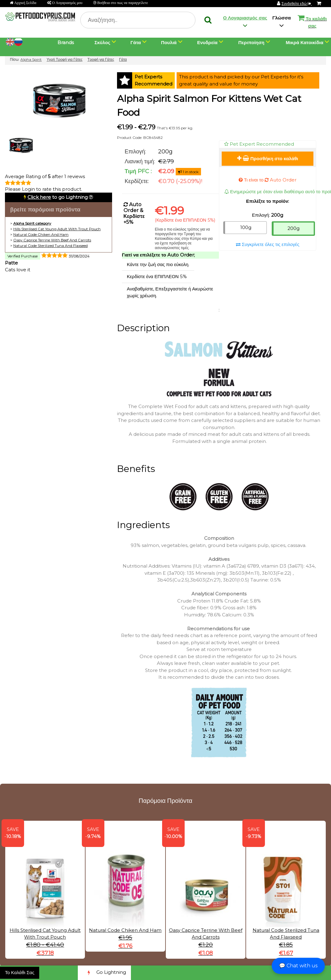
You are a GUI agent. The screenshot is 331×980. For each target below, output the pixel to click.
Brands (66, 42)
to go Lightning (58, 197)
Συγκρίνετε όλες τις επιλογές (268, 244)
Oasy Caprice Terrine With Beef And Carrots (52, 240)
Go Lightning (104, 973)
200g (293, 228)
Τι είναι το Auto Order (268, 180)
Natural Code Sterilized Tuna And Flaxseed (50, 246)
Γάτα (123, 59)
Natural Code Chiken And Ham (41, 234)
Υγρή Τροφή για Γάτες (65, 59)
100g (246, 227)
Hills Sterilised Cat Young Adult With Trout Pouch (57, 229)
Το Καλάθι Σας (20, 972)
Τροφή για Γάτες (101, 59)
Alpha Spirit (31, 59)
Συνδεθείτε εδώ (297, 4)
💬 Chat (298, 966)
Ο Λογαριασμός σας (245, 18)
